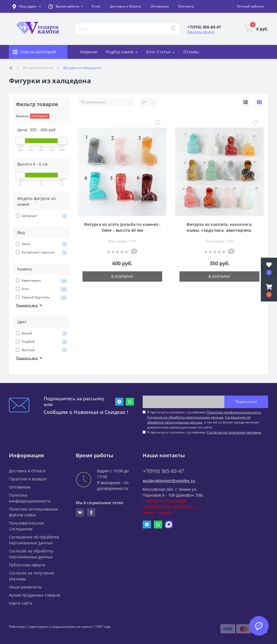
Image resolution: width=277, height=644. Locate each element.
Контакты (186, 6)
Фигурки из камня (38, 68)
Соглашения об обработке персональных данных (199, 420)
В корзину (122, 276)
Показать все (29, 305)
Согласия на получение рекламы (234, 432)
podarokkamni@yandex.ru (169, 481)
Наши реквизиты (25, 587)
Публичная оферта (27, 565)
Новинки (89, 52)
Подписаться (246, 402)
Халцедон (40, 116)
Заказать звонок (201, 32)
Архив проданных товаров (35, 595)
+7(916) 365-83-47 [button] (163, 471)
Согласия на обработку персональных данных (185, 417)
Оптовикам (160, 6)
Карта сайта (21, 603)
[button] (66, 6)
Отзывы (191, 52)
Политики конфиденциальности (234, 412)
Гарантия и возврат (28, 479)
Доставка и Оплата (126, 6)
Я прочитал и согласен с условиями (204, 432)
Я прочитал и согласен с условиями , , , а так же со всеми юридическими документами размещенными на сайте (204, 420)
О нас (96, 6)
